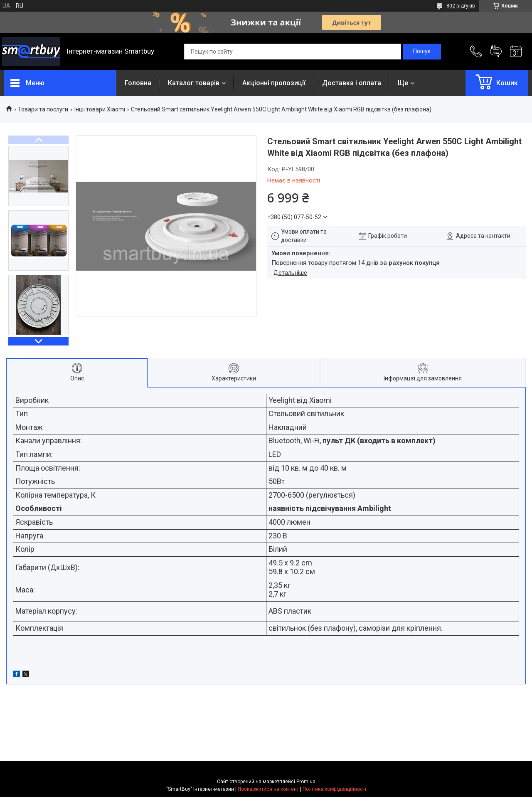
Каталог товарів (194, 83)
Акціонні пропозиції (274, 83)
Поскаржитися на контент (268, 789)
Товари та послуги (43, 109)
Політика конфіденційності (334, 789)
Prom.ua (306, 782)
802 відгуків (461, 6)
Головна (138, 83)
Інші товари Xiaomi (100, 109)
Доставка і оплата (352, 83)
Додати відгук (496, 52)
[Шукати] (422, 52)
